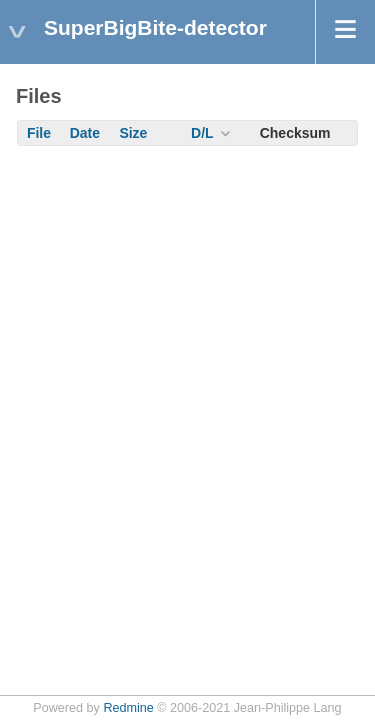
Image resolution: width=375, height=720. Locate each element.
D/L (202, 133)
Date (85, 133)
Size (133, 133)
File (39, 133)
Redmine (128, 708)
